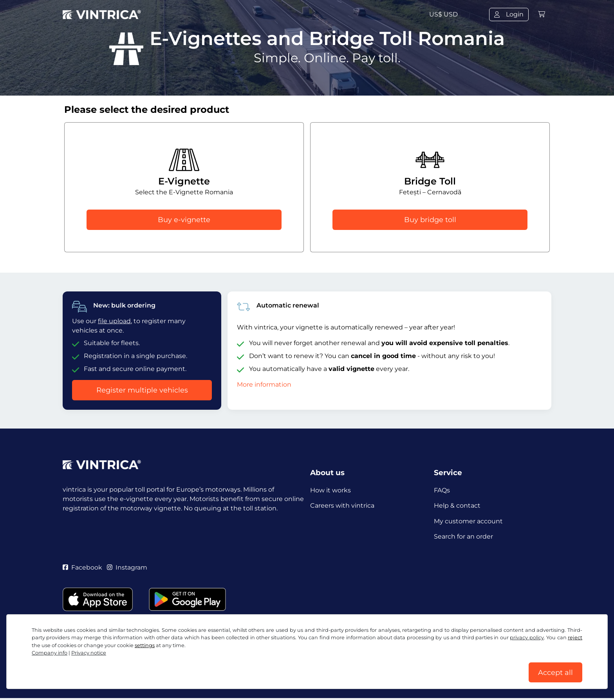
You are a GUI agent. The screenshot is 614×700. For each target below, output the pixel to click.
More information (264, 384)
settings (145, 645)
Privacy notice (89, 652)
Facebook (82, 569)
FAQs (442, 490)
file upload (114, 321)
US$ (443, 14)
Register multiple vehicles (142, 390)
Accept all (555, 672)
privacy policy (527, 637)
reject (575, 637)
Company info (50, 652)
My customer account (468, 522)
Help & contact (457, 506)
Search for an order (463, 537)
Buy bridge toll (430, 220)
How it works (330, 490)
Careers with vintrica (342, 506)
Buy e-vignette (184, 220)
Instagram (127, 569)
